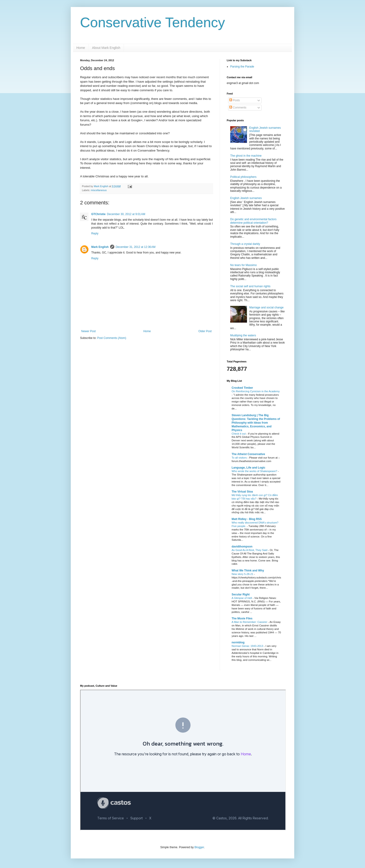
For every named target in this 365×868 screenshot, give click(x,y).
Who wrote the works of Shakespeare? (255, 471)
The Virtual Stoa (242, 492)
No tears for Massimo (243, 265)
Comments (238, 108)
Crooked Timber (242, 388)
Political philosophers (243, 177)
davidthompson (242, 547)
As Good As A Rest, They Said (250, 550)
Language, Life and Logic (248, 468)
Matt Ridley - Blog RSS (247, 519)
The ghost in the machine (246, 156)
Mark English (100, 247)
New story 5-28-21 (243, 574)
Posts (235, 100)
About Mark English (106, 48)
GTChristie (98, 214)
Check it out (239, 434)
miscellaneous (99, 190)
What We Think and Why (248, 571)
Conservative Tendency (153, 22)
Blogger (199, 847)
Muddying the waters (243, 335)
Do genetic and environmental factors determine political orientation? (253, 221)
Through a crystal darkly (245, 244)
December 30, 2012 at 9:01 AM (126, 214)
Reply (95, 233)
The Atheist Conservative (248, 454)
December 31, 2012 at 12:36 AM (136, 247)
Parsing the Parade (242, 67)
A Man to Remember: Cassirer (250, 622)
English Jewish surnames (246, 198)
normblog (238, 642)
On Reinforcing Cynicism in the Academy (256, 391)
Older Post (205, 331)
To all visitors (240, 458)
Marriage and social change (266, 307)
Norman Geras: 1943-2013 (248, 646)
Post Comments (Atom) (112, 338)
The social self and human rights (250, 286)
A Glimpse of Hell (242, 598)
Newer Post (88, 331)
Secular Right (241, 594)
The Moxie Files (242, 618)
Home (81, 48)
